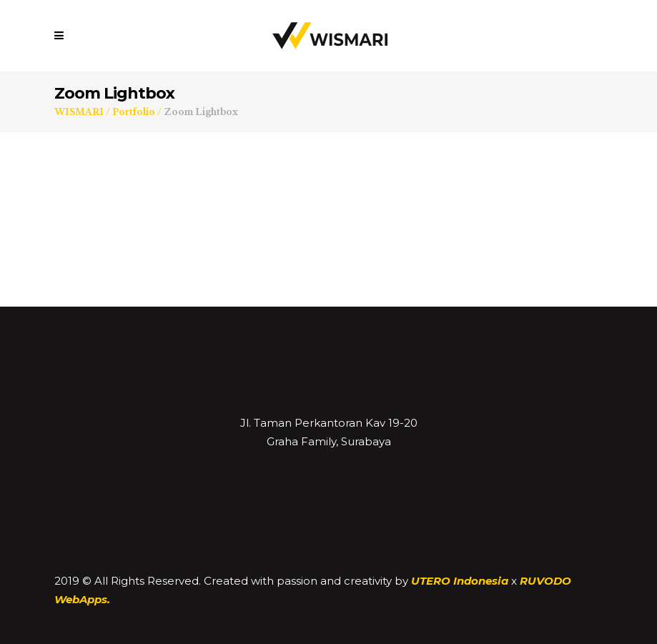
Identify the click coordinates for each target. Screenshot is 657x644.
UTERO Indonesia (460, 581)
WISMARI (79, 112)
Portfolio (134, 112)
